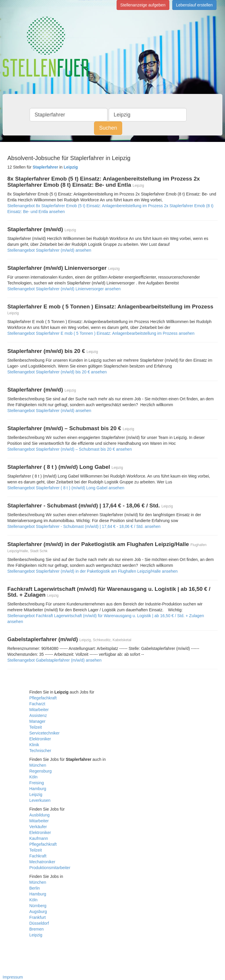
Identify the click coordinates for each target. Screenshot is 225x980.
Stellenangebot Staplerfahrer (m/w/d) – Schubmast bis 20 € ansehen (70, 449)
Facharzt (37, 704)
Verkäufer (38, 827)
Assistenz (38, 715)
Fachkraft (38, 856)
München (38, 765)
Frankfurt (37, 917)
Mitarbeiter (39, 710)
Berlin (35, 888)
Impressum (13, 977)
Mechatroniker (42, 862)
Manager (37, 721)
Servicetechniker (45, 733)
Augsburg (38, 912)
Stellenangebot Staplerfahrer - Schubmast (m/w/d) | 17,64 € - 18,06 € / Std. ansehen (84, 526)
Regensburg (40, 771)
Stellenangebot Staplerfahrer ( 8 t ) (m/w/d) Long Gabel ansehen (66, 488)
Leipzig (36, 794)
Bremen (36, 929)
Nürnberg (38, 906)
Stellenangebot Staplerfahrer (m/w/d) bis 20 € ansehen (57, 372)
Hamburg (38, 789)
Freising (37, 783)
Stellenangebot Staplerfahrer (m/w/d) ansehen (49, 250)
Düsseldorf (39, 923)
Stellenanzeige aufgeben (143, 5)
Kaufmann (39, 838)
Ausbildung (39, 815)
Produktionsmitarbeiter (50, 868)
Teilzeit (36, 727)
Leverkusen (40, 800)
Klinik (34, 745)
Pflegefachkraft (43, 698)
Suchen (108, 128)
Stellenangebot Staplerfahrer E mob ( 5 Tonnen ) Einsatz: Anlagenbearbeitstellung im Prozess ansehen (101, 333)
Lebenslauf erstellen (194, 5)
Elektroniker (40, 739)
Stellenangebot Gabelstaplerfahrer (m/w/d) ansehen (54, 660)
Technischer (40, 751)
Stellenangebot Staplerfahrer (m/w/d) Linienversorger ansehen (64, 289)
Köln (33, 777)
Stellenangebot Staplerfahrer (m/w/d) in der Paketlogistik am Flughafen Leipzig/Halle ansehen (92, 571)
